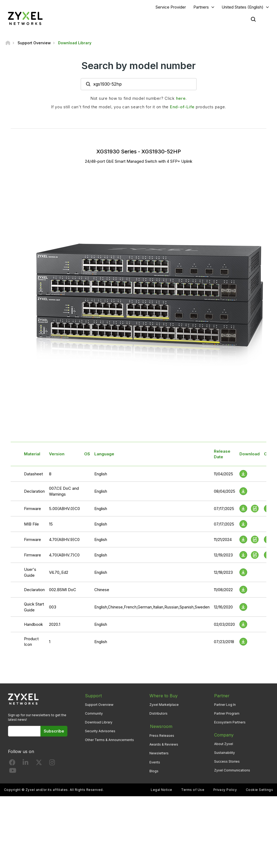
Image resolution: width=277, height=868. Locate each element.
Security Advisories (100, 731)
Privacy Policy (225, 789)
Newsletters (159, 753)
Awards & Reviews (164, 744)
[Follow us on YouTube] (13, 772)
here (181, 98)
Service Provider (171, 7)
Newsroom (161, 726)
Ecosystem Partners (230, 722)
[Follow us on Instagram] (52, 764)
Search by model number (139, 66)
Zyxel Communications (232, 771)
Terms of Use (193, 789)
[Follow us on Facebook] (12, 764)
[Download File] (243, 474)
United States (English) (243, 7)
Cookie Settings (259, 789)
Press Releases (162, 735)
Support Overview (99, 705)
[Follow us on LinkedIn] (25, 764)
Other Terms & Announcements (109, 740)
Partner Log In (225, 705)
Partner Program (227, 713)
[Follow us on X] (39, 764)
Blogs (154, 771)
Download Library (99, 722)
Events (155, 762)
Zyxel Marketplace (164, 705)
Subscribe (54, 731)
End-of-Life (182, 107)
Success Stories (227, 762)
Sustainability (225, 753)
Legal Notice (162, 789)
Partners (201, 7)
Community (94, 713)
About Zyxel (224, 744)
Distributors (158, 713)
